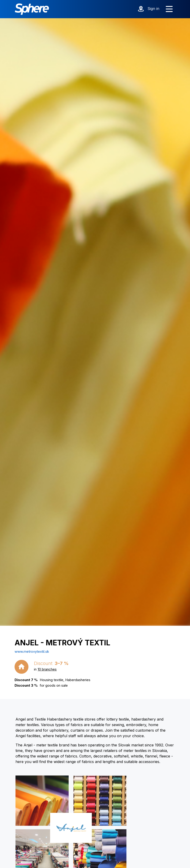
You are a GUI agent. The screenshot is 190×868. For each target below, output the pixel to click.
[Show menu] (169, 9)
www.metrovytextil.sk (32, 651)
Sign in (153, 9)
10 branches (47, 669)
